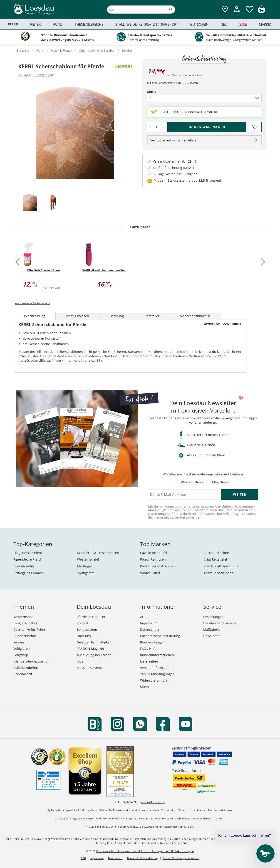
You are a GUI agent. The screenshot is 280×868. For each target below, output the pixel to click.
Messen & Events (90, 668)
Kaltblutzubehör (26, 668)
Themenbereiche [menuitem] (89, 24)
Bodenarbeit (23, 674)
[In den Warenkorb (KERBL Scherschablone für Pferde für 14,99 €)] (207, 127)
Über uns (84, 636)
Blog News (220, 482)
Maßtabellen (213, 629)
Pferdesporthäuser (91, 617)
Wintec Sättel (150, 573)
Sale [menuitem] (243, 24)
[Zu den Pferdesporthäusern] (225, 9)
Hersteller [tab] (152, 316)
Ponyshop (21, 655)
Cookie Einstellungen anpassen (181, 858)
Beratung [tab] (117, 316)
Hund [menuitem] (58, 24)
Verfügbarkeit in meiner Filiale (173, 140)
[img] (261, 11)
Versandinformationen (157, 668)
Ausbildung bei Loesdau (95, 655)
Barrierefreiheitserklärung (160, 636)
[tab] (30, 203)
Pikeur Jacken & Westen (158, 566)
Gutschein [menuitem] (199, 24)
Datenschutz (150, 629)
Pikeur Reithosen (153, 559)
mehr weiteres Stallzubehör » (32, 303)
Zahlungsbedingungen (157, 674)
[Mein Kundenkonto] (237, 13)
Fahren (19, 642)
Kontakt (83, 623)
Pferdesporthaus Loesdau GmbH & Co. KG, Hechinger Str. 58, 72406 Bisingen (145, 851)
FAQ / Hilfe (148, 649)
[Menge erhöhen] (163, 127)
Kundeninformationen (157, 655)
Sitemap (146, 687)
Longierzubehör (25, 623)
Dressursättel (24, 566)
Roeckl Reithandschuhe (222, 566)
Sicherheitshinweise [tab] (195, 316)
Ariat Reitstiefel (215, 559)
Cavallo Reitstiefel (154, 553)
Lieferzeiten (149, 661)
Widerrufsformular (154, 680)
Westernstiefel (88, 559)
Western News (192, 482)
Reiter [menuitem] (35, 24)
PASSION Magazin (90, 649)
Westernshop (24, 617)
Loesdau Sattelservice (220, 623)
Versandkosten (193, 75)
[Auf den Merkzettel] (255, 127)
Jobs (80, 661)
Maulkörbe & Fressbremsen (98, 553)
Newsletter (212, 636)
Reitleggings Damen (29, 573)
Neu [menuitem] (224, 24)
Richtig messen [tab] (77, 316)
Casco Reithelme (216, 553)
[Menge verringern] (150, 127)
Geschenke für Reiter (29, 629)
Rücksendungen (152, 642)
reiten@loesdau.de (153, 802)
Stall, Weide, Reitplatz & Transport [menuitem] (147, 24)
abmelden (194, 517)
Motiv (160, 92)
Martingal (84, 566)
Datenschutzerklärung (222, 514)
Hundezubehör (25, 636)
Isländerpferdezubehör (31, 661)
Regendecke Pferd (27, 559)
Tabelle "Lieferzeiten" (173, 843)
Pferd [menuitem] (13, 24)
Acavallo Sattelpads (218, 573)
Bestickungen (213, 617)
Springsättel (86, 573)
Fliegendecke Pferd (28, 553)
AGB (143, 617)
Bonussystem (165, 83)
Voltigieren (22, 649)
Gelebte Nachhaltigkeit (94, 642)
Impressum (149, 623)
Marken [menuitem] (266, 24)
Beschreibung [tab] (35, 316)
